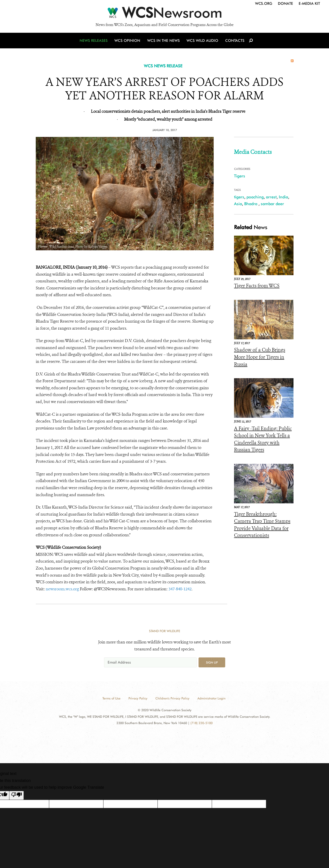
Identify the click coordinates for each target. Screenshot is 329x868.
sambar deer (272, 204)
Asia (238, 204)
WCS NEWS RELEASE (163, 66)
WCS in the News (164, 41)
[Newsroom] (164, 14)
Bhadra (251, 204)
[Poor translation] (17, 795)
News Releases (95, 41)
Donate (285, 4)
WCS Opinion (128, 41)
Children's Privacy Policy (172, 698)
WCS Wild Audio (202, 41)
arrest (271, 197)
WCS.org (264, 4)
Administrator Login (211, 698)
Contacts (234, 41)
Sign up (212, 662)
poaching (255, 197)
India (283, 197)
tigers (239, 197)
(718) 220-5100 (201, 723)
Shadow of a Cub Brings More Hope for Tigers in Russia (260, 357)
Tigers (240, 176)
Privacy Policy (138, 698)
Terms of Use (111, 698)
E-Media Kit (309, 4)
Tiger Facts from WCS (257, 286)
